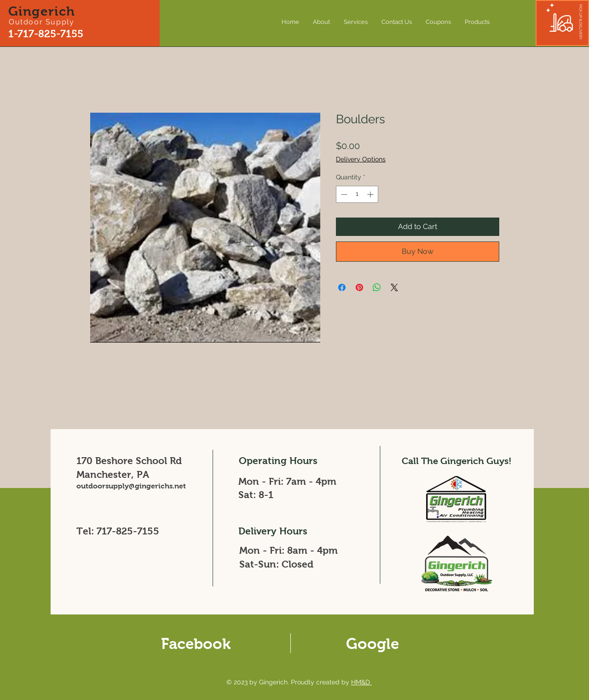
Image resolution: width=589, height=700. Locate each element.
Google (372, 644)
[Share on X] (394, 287)
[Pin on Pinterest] (359, 287)
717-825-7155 (128, 531)
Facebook (196, 644)
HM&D (361, 682)
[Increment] (371, 194)
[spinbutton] (357, 194)
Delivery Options (361, 159)
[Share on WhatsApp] (377, 287)
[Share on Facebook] (342, 287)
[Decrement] (343, 194)
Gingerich (42, 11)
